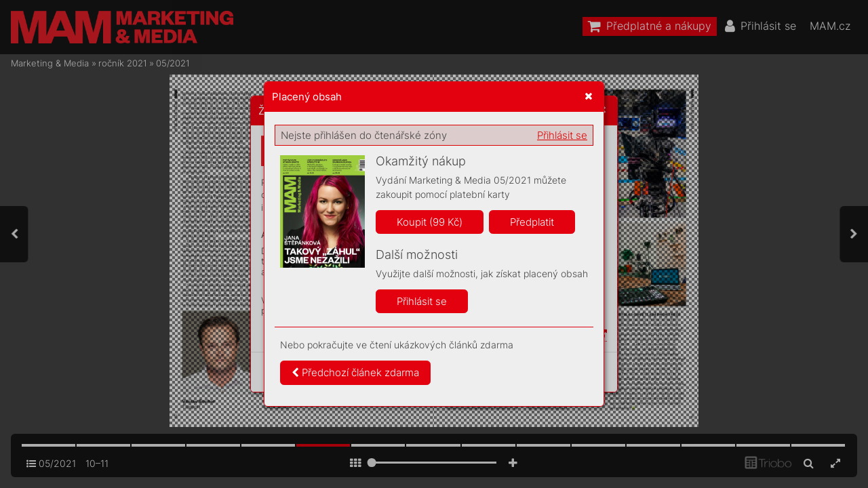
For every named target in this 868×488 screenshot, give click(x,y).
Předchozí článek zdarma (355, 372)
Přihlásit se (562, 135)
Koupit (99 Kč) (430, 222)
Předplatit (532, 222)
